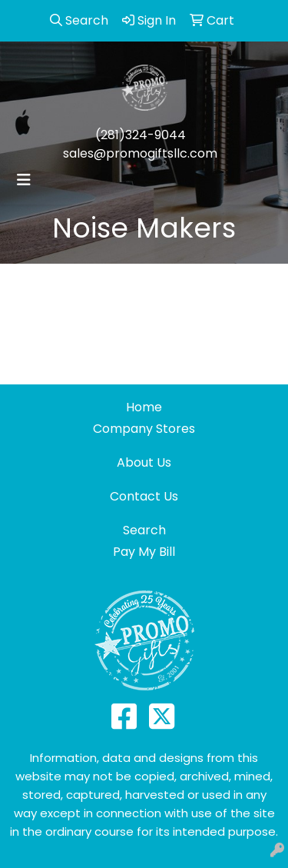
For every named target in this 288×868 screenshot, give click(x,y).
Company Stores (144, 429)
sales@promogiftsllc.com (140, 153)
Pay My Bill (144, 552)
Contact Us (144, 496)
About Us (144, 462)
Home (144, 407)
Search (144, 530)
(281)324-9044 (141, 135)
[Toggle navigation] (24, 180)
